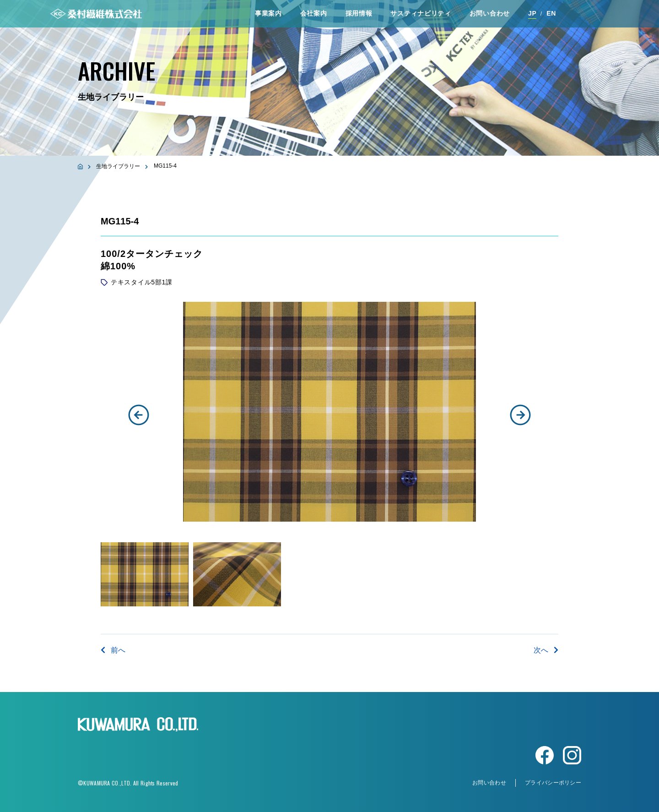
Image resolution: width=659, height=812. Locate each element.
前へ (113, 650)
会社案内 (314, 13)
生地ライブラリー (118, 166)
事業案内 (268, 13)
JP (532, 13)
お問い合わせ (490, 13)
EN (551, 13)
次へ (546, 650)
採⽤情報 (359, 13)
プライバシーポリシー (553, 783)
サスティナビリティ (421, 13)
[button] (139, 415)
